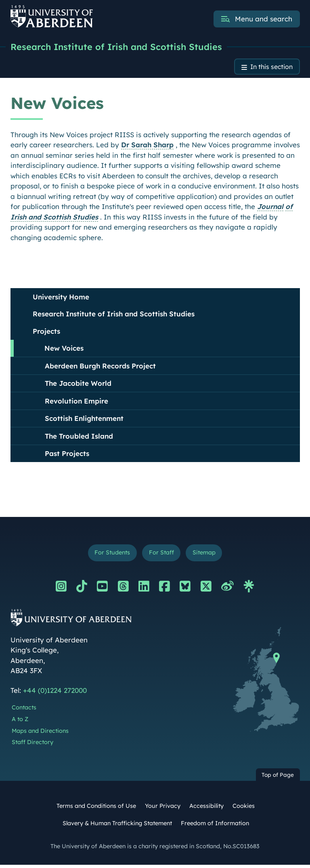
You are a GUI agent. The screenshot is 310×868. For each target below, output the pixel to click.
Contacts (24, 711)
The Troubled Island (79, 438)
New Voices (64, 350)
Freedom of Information (215, 826)
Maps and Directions (40, 734)
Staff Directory (32, 745)
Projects (46, 333)
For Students (110, 555)
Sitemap (206, 555)
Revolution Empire (76, 403)
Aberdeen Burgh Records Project (100, 368)
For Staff (161, 555)
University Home (61, 299)
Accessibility (206, 809)
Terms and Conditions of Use (96, 809)
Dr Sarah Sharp (147, 147)
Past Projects (67, 455)
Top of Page (278, 778)
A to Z (20, 722)
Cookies (244, 809)
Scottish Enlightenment (84, 420)
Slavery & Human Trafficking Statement (117, 826)
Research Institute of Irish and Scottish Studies (124, 47)
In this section (269, 68)
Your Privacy (163, 809)
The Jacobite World (78, 385)
